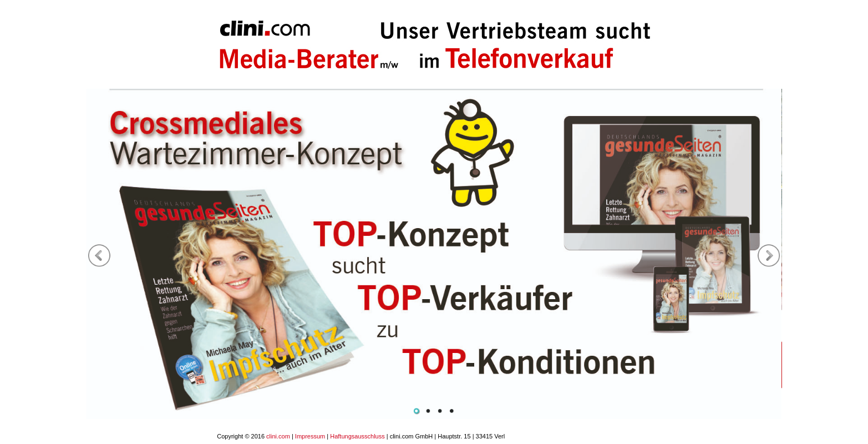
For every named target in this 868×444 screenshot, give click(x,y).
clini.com (278, 436)
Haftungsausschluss (357, 436)
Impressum (310, 436)
